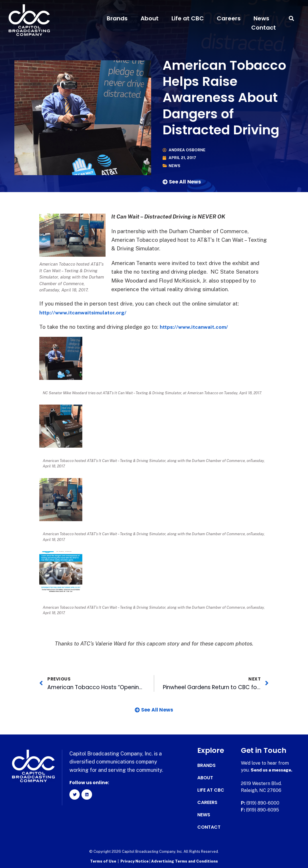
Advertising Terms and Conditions (185, 861)
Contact (264, 28)
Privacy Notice (135, 861)
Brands (117, 18)
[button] (292, 19)
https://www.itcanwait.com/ (196, 327)
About (150, 18)
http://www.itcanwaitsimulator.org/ (86, 312)
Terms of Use (103, 861)
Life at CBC (188, 18)
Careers (229, 18)
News (261, 18)
